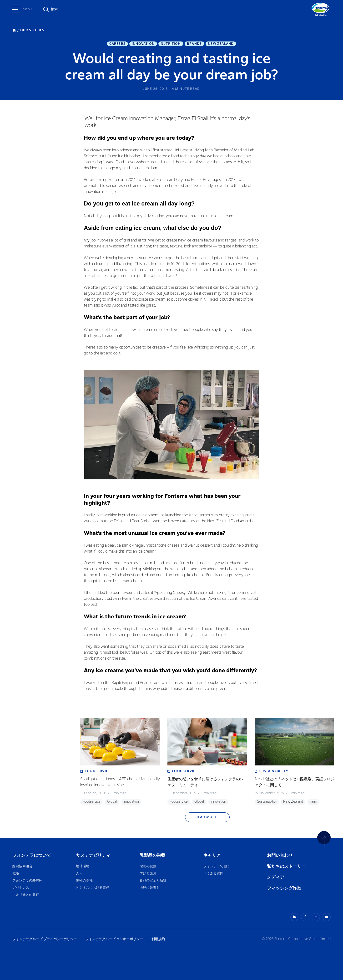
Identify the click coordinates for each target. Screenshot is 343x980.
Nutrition (171, 44)
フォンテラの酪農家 (27, 881)
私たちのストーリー (286, 866)
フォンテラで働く (217, 866)
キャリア (212, 855)
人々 (79, 874)
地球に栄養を (150, 888)
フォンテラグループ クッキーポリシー (114, 939)
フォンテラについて (32, 855)
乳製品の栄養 (152, 855)
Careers (117, 44)
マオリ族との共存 (26, 895)
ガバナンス (21, 888)
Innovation (143, 44)
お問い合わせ (280, 855)
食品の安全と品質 (153, 881)
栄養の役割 (148, 866)
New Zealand (221, 44)
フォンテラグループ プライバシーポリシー (45, 939)
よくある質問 (214, 874)
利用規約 (158, 939)
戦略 (16, 874)
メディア (276, 877)
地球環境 (83, 866)
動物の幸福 (84, 881)
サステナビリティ (93, 855)
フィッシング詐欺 (284, 888)
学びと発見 (148, 874)
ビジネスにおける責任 (93, 888)
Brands (194, 44)
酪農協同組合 (22, 866)
